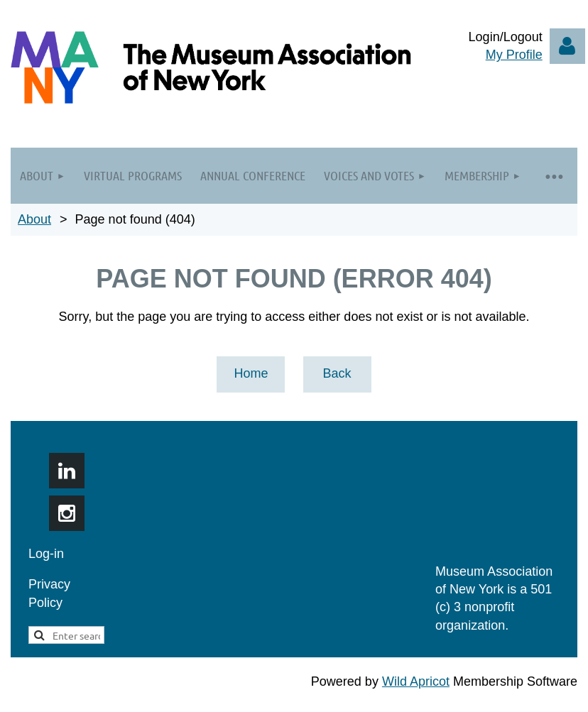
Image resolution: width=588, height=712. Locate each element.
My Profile (514, 55)
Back (337, 373)
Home (251, 373)
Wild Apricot (416, 681)
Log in (567, 46)
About (34, 219)
